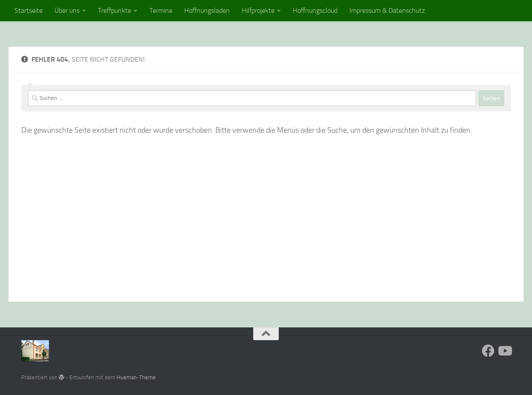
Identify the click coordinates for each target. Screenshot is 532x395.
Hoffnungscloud (315, 10)
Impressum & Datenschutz (387, 10)
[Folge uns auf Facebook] (488, 351)
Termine (161, 10)
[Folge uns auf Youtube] (504, 351)
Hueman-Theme (136, 377)
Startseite (29, 10)
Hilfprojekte (258, 10)
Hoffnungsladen (207, 10)
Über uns (67, 10)
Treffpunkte (114, 10)
